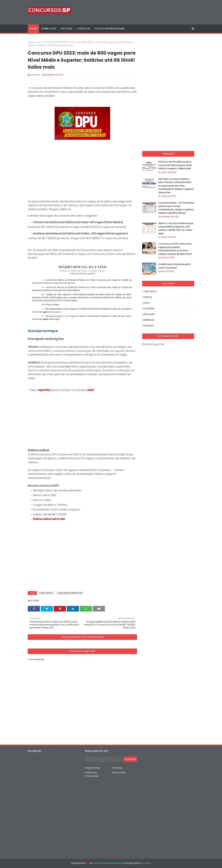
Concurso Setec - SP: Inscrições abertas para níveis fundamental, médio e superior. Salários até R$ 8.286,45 (176, 208)
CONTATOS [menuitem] (84, 29)
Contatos (117, 768)
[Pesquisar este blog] (104, 759)
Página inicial (35, 42)
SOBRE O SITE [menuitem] (49, 29)
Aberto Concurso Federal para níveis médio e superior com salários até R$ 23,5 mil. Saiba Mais (176, 228)
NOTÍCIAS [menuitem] (67, 29)
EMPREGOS (149, 320)
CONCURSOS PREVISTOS (57, 42)
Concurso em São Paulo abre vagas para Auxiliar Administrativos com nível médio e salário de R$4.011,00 (175, 249)
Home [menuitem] (33, 29)
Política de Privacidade (92, 774)
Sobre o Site (119, 773)
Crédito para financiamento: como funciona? (175, 266)
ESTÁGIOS (149, 326)
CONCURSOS (46, 593)
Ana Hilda (35, 75)
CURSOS (148, 297)
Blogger (146, 863)
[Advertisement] (82, 420)
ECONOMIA (149, 309)
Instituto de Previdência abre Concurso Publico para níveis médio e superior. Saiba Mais (175, 165)
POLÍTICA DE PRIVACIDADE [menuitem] (110, 29)
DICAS (147, 303)
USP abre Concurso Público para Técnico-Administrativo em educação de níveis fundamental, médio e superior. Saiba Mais (176, 186)
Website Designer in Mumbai (108, 863)
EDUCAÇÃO (149, 314)
